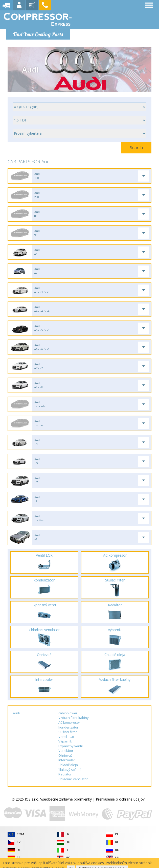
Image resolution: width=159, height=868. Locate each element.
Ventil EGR (66, 737)
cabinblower (68, 713)
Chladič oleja (68, 765)
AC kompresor (69, 722)
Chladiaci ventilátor (73, 779)
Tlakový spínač (70, 770)
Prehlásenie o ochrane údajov (120, 799)
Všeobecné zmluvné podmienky (66, 799)
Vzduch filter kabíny (74, 718)
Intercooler (67, 760)
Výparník (65, 741)
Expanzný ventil (71, 746)
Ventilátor (66, 751)
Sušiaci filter (68, 732)
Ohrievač (65, 755)
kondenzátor (68, 727)
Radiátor (65, 774)
